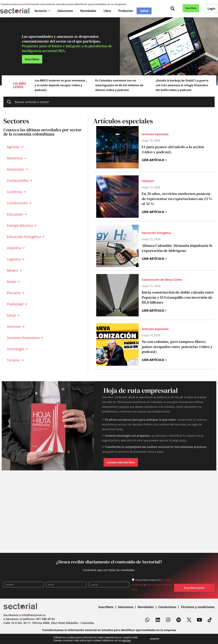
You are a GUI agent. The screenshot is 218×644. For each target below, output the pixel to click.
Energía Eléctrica (22, 226)
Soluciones (65, 11)
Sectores (42, 11)
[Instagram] (168, 620)
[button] (173, 9)
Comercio (16, 192)
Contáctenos (167, 607)
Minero (14, 270)
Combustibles (20, 181)
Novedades (88, 11)
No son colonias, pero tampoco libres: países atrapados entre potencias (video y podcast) (176, 347)
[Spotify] (179, 620)
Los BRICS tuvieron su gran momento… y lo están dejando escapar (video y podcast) (61, 85)
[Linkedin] (158, 620)
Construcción (19, 203)
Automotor (17, 169)
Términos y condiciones (198, 607)
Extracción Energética (26, 237)
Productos (126, 11)
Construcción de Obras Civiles (162, 280)
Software (148, 184)
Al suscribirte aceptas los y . (151, 585)
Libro (107, 11)
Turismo (15, 360)
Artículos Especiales (155, 135)
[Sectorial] (15, 11)
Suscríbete (106, 607)
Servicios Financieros (25, 338)
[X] (189, 620)
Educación (17, 214)
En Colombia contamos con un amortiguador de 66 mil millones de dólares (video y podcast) (119, 85)
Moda (13, 282)
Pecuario (16, 293)
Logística (16, 259)
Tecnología (17, 349)
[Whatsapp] (147, 620)
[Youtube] (199, 620)
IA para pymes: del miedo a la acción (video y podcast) (177, 149)
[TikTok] (210, 620)
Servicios (16, 327)
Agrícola (15, 147)
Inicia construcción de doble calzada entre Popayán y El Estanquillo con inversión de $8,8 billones (178, 298)
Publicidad (17, 304)
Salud (144, 11)
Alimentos (17, 158)
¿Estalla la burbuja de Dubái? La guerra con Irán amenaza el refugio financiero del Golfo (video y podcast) (182, 85)
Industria (16, 248)
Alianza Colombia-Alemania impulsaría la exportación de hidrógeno (174, 248)
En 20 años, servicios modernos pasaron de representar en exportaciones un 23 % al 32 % (178, 199)
